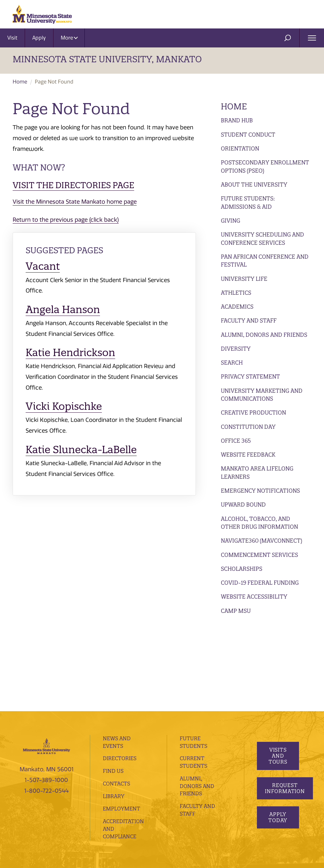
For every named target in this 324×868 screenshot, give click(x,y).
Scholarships (242, 569)
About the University (254, 185)
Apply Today (278, 732)
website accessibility (54, 809)
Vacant (43, 266)
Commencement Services (259, 555)
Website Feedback (248, 455)
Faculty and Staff (249, 320)
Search (232, 363)
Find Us (113, 685)
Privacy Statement (250, 376)
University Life (244, 279)
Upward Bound (243, 505)
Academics (237, 307)
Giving (231, 221)
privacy (138, 800)
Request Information (285, 702)
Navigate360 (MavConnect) (262, 541)
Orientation (240, 148)
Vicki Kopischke (64, 406)
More (69, 38)
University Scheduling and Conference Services (262, 239)
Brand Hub (237, 120)
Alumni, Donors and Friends (264, 335)
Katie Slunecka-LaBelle (81, 449)
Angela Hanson (63, 309)
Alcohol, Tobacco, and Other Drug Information (259, 523)
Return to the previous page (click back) (66, 220)
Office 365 (236, 441)
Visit (12, 38)
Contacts (116, 698)
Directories (120, 673)
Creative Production (253, 412)
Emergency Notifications (260, 491)
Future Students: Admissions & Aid (248, 203)
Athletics (236, 293)
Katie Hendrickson (70, 352)
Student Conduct (248, 135)
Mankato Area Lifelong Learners (257, 473)
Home (20, 82)
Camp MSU (236, 611)
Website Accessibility (254, 597)
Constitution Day (248, 427)
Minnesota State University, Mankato (107, 59)
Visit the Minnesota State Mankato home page (75, 202)
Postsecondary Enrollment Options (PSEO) (265, 166)
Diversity (236, 349)
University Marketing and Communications (262, 395)
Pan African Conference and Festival (265, 261)
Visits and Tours (278, 670)
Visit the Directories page (73, 185)
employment (121, 723)
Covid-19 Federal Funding (260, 583)
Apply (39, 38)
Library (114, 710)
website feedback (101, 809)
